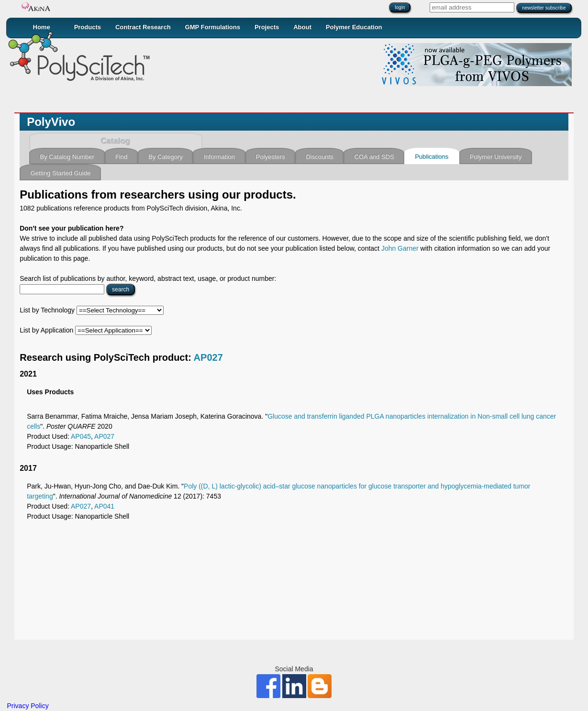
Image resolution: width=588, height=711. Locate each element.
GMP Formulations (213, 27)
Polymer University (496, 157)
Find (121, 157)
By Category (166, 157)
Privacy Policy (28, 706)
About (302, 27)
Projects (267, 27)
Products (88, 27)
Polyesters (271, 157)
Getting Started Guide (60, 173)
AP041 (104, 506)
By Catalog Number (67, 157)
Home (42, 27)
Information (219, 157)
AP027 (208, 357)
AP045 (81, 436)
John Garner (400, 248)
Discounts (319, 157)
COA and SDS (374, 157)
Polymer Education (354, 27)
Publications (432, 157)
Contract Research (143, 27)
